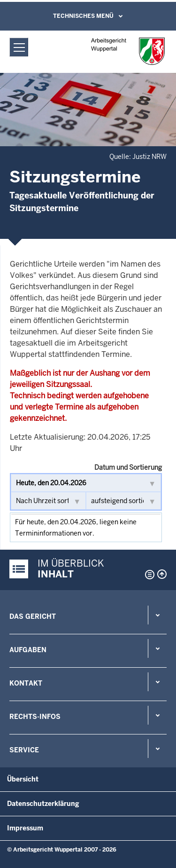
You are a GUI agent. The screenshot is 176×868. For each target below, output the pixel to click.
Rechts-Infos (35, 717)
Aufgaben (28, 650)
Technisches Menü (83, 16)
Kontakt (26, 683)
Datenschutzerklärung (43, 804)
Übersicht (23, 779)
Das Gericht (33, 616)
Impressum (25, 828)
